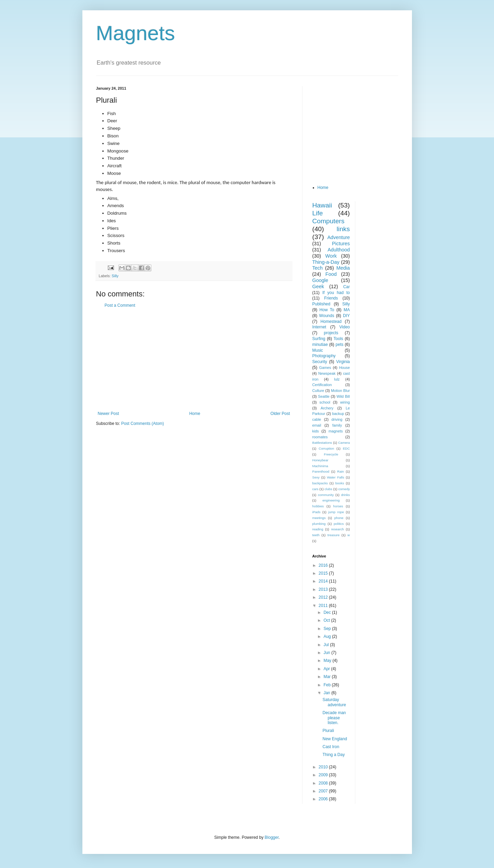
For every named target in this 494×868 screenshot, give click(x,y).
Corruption (326, 448)
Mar (328, 677)
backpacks (320, 483)
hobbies (318, 506)
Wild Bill (343, 396)
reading (318, 529)
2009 (324, 775)
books (340, 483)
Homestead (331, 322)
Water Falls (335, 477)
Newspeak (327, 373)
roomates (320, 437)
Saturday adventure (334, 702)
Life (318, 213)
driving (337, 419)
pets (340, 345)
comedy (344, 489)
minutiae (320, 345)
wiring (345, 402)
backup (338, 414)
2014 (324, 581)
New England (335, 739)
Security (320, 362)
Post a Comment (120, 305)
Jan (327, 693)
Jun (327, 653)
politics (339, 524)
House (344, 368)
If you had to (336, 293)
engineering (331, 500)
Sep (328, 629)
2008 (324, 783)
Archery (327, 408)
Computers (329, 221)
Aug (328, 636)
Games (325, 368)
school (325, 402)
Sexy (316, 477)
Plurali (328, 731)
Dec (328, 612)
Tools (338, 339)
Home (195, 414)
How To (327, 310)
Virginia (343, 362)
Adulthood (339, 250)
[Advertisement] (194, 360)
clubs (328, 489)
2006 (324, 799)
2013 (324, 589)
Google (320, 280)
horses (338, 506)
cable (317, 419)
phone (339, 518)
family (337, 425)
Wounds (327, 316)
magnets (336, 431)
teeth (316, 535)
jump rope (336, 512)
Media (343, 268)
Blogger (272, 837)
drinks (345, 495)
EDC (346, 448)
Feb (328, 685)
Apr (327, 669)
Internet (319, 327)
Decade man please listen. (334, 718)
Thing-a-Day (326, 262)
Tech (318, 268)
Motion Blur (340, 391)
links (343, 229)
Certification (322, 385)
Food (331, 274)
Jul (327, 645)
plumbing (319, 524)
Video (345, 327)
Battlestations (322, 443)
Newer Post (108, 414)
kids (316, 431)
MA (347, 310)
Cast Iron (331, 747)
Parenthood (321, 471)
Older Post (280, 414)
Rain (341, 471)
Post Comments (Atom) (143, 424)
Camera (344, 443)
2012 (324, 597)
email (317, 425)
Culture (318, 391)
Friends (331, 298)
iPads (317, 512)
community (326, 495)
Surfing (319, 339)
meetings (319, 518)
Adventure (338, 237)
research (337, 529)
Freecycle (331, 454)
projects (331, 333)
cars (315, 489)
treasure (334, 535)
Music (318, 350)
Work (331, 256)
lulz (337, 379)
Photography (324, 356)
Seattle (324, 396)
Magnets (136, 33)
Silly (115, 276)
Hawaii (322, 205)
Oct (327, 620)
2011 (324, 606)
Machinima (320, 466)
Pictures (341, 244)
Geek (318, 286)
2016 (324, 565)
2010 (324, 767)
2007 (324, 791)
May (328, 661)
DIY (346, 316)
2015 (324, 573)
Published (321, 304)
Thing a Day (334, 755)
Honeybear (320, 460)
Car (347, 287)
